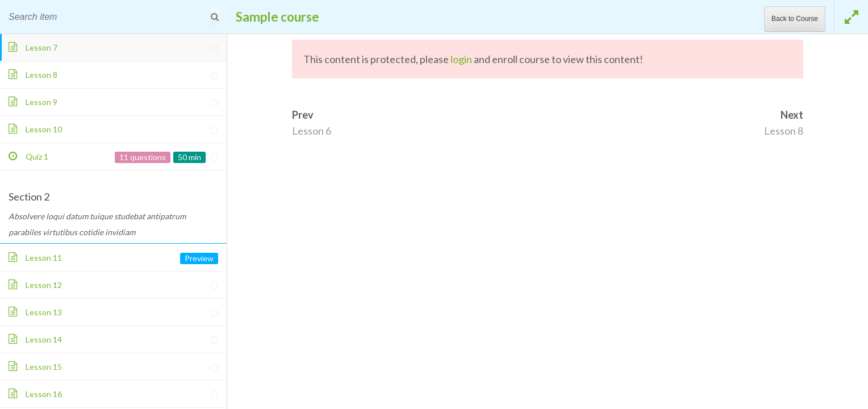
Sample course (277, 17)
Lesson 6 (312, 131)
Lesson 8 (784, 131)
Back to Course (795, 19)
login (461, 59)
